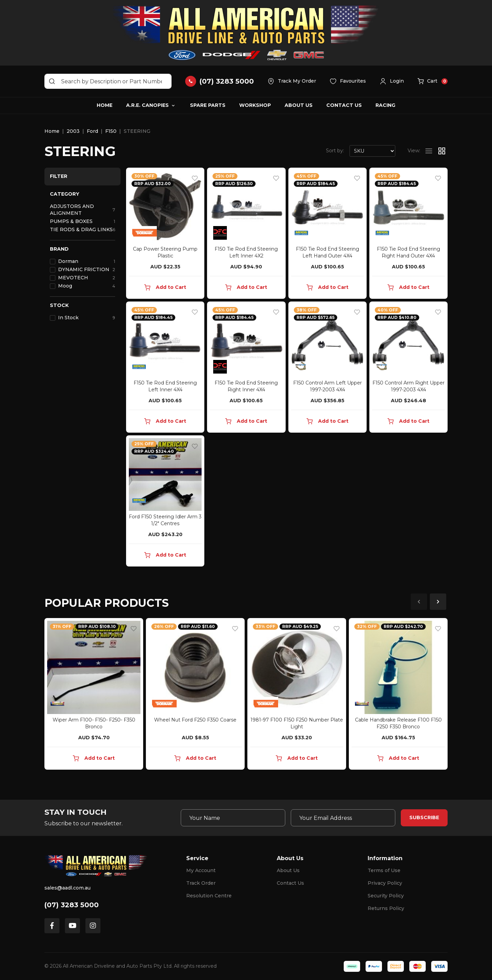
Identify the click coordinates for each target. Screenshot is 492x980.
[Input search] (108, 81)
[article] (94, 695)
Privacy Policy (385, 883)
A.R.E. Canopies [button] (147, 105)
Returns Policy (386, 908)
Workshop (255, 105)
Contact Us (344, 105)
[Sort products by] (372, 151)
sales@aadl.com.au (67, 888)
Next (438, 602)
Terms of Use (384, 870)
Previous (419, 602)
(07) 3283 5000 (72, 905)
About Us (299, 105)
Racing (385, 105)
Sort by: (335, 151)
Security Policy (386, 896)
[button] (392, 81)
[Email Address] (343, 818)
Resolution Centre (209, 896)
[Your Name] (233, 818)
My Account (201, 870)
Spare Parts (208, 105)
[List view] (429, 151)
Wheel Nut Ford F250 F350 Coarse (195, 720)
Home (105, 105)
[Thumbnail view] (442, 151)
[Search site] (52, 81)
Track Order (201, 883)
